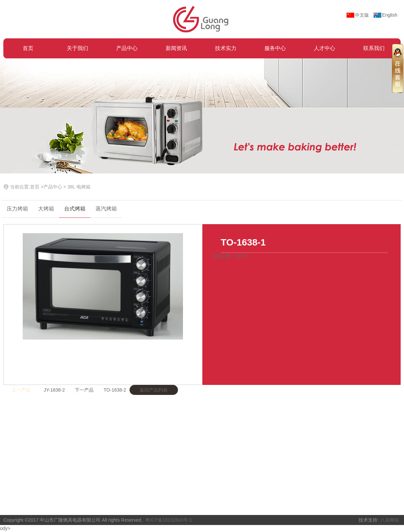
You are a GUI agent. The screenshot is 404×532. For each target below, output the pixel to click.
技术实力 (226, 48)
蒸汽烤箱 (106, 209)
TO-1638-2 (115, 390)
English (390, 15)
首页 (28, 48)
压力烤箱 (17, 209)
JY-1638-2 (54, 390)
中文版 (362, 15)
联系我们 (374, 48)
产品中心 (127, 48)
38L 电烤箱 (79, 187)
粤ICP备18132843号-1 (169, 520)
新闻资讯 (176, 48)
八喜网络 (390, 520)
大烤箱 (46, 209)
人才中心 (325, 48)
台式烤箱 (75, 209)
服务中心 (275, 48)
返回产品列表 (154, 390)
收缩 (398, 68)
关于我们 (77, 48)
